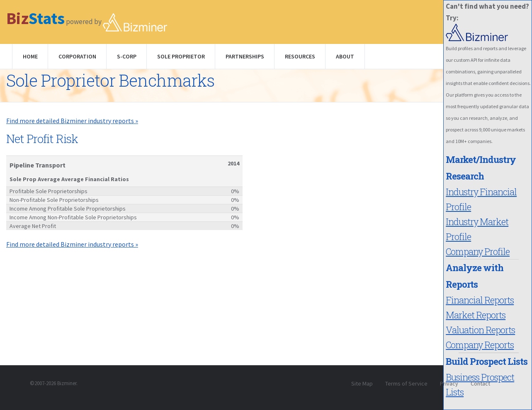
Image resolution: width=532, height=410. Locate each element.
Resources (300, 56)
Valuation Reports (480, 330)
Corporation (77, 56)
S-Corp (127, 56)
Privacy (449, 383)
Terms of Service (406, 383)
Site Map (362, 383)
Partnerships (245, 56)
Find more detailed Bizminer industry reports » (72, 121)
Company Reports (480, 345)
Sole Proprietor (181, 56)
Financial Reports (480, 300)
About (345, 56)
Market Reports (476, 315)
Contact (480, 383)
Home (30, 56)
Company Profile (478, 251)
